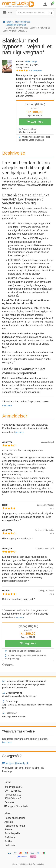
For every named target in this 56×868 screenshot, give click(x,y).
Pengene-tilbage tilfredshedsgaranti (28, 131)
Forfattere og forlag (15, 826)
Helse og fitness (23, 22)
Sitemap (9, 830)
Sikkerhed (10, 713)
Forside (8, 22)
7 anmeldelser (36, 71)
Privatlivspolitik (12, 833)
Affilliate (9, 822)
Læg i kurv (35, 122)
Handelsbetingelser (15, 818)
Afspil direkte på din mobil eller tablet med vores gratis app (34, 138)
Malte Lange (31, 62)
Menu (7, 13)
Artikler (8, 841)
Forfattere (10, 837)
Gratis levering (12, 693)
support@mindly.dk (15, 763)
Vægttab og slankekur (16, 25)
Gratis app (10, 701)
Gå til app (10, 845)
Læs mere (7, 405)
